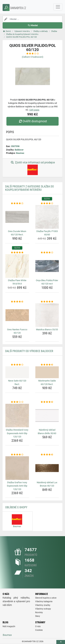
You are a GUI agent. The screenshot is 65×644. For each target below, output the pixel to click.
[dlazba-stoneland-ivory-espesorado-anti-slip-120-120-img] (17, 416)
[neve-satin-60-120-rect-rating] (17, 365)
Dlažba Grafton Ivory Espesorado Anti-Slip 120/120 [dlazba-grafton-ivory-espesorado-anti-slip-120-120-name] (17, 486)
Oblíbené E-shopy (16, 507)
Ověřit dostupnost (32, 121)
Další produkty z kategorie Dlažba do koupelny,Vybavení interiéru (30, 188)
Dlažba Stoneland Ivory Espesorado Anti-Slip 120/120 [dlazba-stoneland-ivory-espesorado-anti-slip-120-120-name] (17, 433)
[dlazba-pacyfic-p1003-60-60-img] (47, 217)
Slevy (38, 616)
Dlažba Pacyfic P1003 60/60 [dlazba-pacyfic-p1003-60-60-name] (47, 233)
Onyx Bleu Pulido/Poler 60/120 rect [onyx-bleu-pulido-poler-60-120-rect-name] (47, 282)
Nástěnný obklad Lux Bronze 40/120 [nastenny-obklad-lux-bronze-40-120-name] (47, 484)
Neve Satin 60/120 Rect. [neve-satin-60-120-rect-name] (17, 382)
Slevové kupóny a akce (46, 598)
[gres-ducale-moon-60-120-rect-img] (17, 217)
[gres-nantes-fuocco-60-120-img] (17, 315)
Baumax (20, 153)
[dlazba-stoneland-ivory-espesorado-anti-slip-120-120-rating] (17, 402)
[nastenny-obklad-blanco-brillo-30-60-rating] (47, 402)
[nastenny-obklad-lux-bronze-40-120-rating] (47, 455)
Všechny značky (43, 605)
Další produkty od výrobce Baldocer (29, 351)
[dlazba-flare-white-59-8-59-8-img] (17, 266)
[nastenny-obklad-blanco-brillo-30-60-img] (47, 416)
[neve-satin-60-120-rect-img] (17, 372)
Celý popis (34, 110)
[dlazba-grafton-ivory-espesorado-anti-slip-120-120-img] (17, 468)
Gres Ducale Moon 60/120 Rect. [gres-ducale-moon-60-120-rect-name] (17, 233)
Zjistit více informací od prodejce (32, 168)
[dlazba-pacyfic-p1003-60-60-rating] (47, 203)
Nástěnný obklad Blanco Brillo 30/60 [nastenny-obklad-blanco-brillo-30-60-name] (47, 432)
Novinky (39, 612)
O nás (38, 626)
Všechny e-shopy (43, 609)
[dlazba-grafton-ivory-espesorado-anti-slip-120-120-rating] (17, 455)
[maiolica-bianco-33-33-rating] (47, 302)
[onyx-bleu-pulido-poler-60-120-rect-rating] (47, 253)
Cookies (39, 630)
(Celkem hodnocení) (33, 57)
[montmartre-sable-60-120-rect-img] (47, 372)
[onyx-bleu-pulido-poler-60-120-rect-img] (47, 266)
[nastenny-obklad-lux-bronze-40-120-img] (47, 468)
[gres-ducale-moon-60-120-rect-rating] (17, 203)
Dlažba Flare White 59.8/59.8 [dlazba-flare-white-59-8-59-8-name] (17, 282)
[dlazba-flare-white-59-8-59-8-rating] (17, 253)
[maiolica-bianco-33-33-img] (47, 315)
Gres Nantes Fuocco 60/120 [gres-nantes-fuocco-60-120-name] (17, 331)
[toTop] (61, 642)
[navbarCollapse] (58, 7)
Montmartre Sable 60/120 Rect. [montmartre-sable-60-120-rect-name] (47, 382)
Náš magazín (9, 626)
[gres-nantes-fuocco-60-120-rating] (17, 302)
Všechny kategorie (44, 601)
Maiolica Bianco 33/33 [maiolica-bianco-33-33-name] (47, 329)
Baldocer (19, 150)
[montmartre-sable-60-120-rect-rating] (47, 365)
